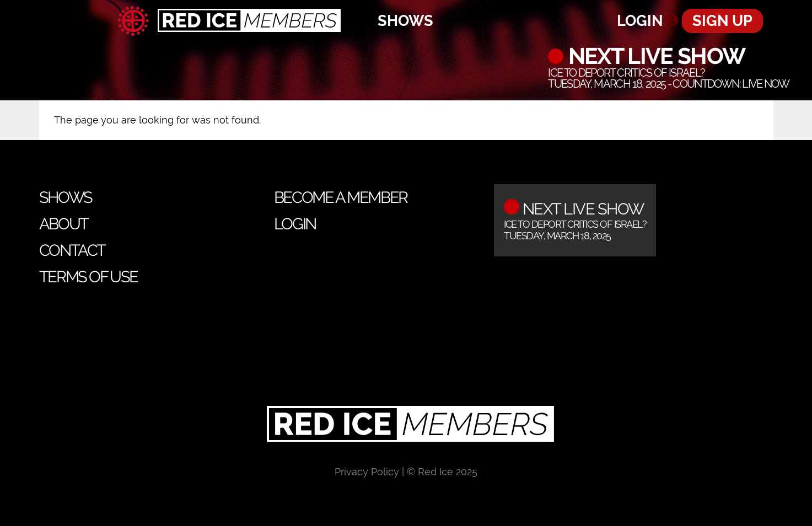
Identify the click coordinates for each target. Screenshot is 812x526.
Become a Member (341, 197)
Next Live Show (654, 56)
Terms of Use (88, 277)
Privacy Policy (367, 472)
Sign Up (722, 21)
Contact (72, 250)
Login (640, 21)
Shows (405, 21)
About (64, 224)
